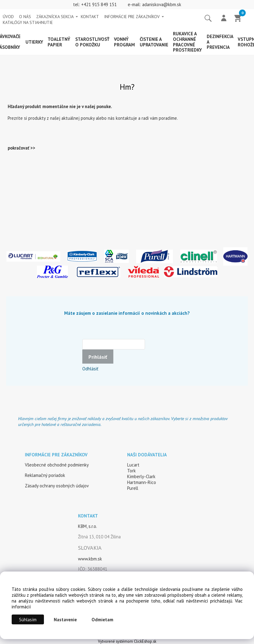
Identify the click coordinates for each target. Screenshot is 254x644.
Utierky (34, 42)
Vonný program (124, 42)
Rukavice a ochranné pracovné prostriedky (187, 42)
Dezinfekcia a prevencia (220, 42)
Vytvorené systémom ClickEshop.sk (127, 641)
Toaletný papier (59, 42)
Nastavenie (65, 620)
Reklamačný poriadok (45, 475)
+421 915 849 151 (99, 4)
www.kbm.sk (90, 559)
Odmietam (102, 620)
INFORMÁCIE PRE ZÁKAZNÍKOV (132, 17)
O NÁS (25, 17)
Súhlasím (28, 620)
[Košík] (238, 19)
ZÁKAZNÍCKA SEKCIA (55, 17)
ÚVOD (8, 17)
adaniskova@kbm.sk (162, 4)
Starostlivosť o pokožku (92, 42)
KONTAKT (90, 17)
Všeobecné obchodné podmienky (57, 465)
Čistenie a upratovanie (154, 42)
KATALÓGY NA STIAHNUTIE (28, 22)
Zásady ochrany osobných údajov (57, 486)
